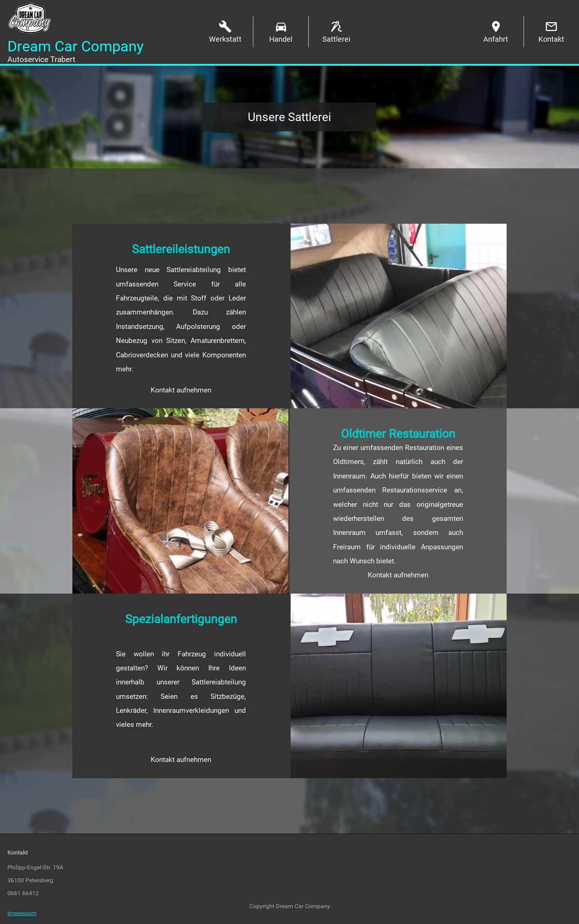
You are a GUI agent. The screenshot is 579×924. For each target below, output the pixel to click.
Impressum (22, 913)
